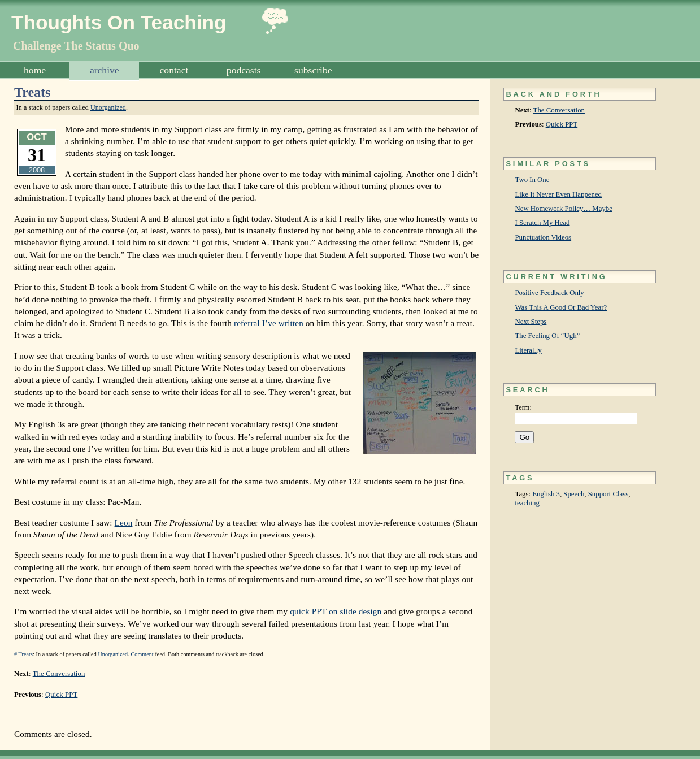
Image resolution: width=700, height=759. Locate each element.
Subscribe (313, 70)
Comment (142, 654)
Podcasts (244, 70)
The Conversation (559, 110)
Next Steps (531, 322)
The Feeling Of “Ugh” (547, 336)
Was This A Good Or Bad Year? (561, 307)
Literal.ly (528, 350)
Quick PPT (562, 124)
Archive (105, 70)
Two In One (532, 180)
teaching (527, 503)
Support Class (608, 494)
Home (35, 70)
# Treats (23, 654)
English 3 (546, 494)
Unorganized (108, 107)
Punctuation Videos (543, 237)
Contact (174, 70)
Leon (124, 522)
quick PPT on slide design (336, 611)
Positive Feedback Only (549, 293)
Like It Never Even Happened (558, 194)
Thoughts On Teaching (119, 22)
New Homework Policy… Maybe (563, 209)
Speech (574, 494)
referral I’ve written (269, 323)
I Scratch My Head (542, 223)
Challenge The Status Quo (76, 46)
